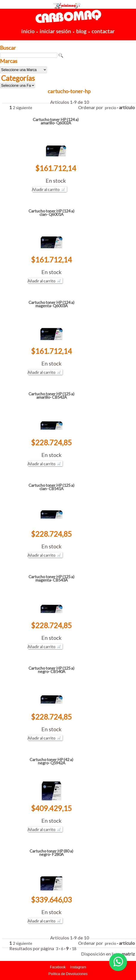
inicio (28, 31)
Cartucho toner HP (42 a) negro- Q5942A (51, 761)
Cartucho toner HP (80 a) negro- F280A (51, 853)
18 (74, 949)
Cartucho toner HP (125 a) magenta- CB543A (51, 578)
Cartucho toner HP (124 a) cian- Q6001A (51, 213)
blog (81, 31)
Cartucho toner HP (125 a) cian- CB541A (51, 487)
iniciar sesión (55, 31)
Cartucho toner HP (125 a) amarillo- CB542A (51, 395)
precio (110, 108)
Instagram (78, 967)
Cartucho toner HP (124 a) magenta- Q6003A (51, 304)
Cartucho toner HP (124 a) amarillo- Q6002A (56, 121)
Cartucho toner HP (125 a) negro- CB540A (51, 670)
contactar (103, 31)
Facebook (58, 967)
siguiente (24, 108)
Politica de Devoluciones (68, 974)
